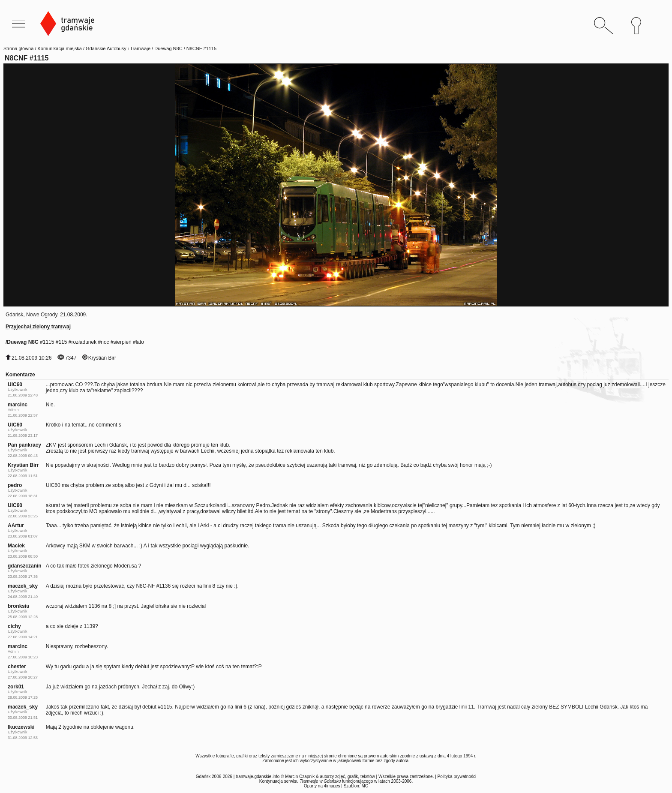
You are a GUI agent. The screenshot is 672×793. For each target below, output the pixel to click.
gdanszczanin (25, 566)
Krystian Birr (102, 358)
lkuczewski (21, 727)
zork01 (16, 687)
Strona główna (18, 48)
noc (105, 342)
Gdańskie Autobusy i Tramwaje (118, 48)
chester (17, 667)
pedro (15, 485)
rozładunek (84, 342)
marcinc (18, 405)
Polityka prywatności (457, 776)
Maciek (16, 546)
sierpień (123, 342)
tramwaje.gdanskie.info (258, 776)
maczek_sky (23, 586)
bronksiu (19, 606)
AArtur (16, 526)
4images (332, 786)
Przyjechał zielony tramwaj (38, 327)
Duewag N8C (168, 48)
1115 (49, 342)
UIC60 (15, 384)
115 (63, 342)
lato (140, 342)
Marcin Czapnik (300, 776)
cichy (14, 626)
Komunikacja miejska (60, 48)
